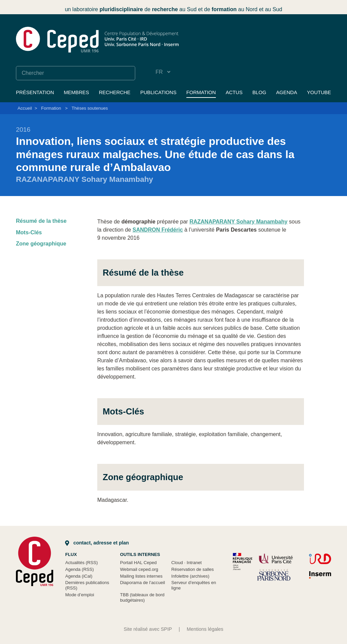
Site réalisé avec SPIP (148, 629)
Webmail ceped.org (139, 569)
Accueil (25, 108)
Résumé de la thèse (41, 221)
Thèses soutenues (90, 108)
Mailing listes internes (141, 576)
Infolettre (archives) (190, 576)
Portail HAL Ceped (138, 563)
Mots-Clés (29, 232)
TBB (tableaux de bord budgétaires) (142, 597)
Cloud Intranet (187, 563)
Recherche (115, 92)
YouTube (319, 92)
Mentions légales (205, 629)
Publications (158, 92)
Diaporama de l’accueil (142, 583)
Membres (76, 92)
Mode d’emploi (79, 595)
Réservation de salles (193, 569)
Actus (234, 92)
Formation (201, 92)
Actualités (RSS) (81, 563)
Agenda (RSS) (79, 569)
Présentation (35, 92)
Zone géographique (41, 244)
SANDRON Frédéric (158, 230)
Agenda (287, 92)
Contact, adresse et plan (97, 543)
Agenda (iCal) (79, 576)
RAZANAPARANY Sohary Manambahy (238, 222)
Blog (259, 92)
